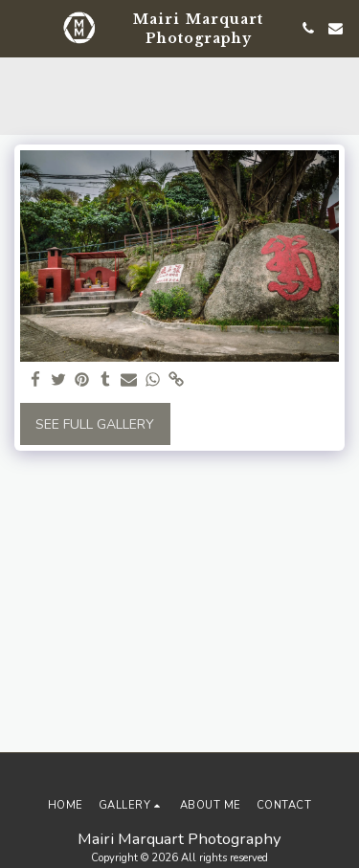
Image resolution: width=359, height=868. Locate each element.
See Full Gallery (95, 424)
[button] (21, 27)
